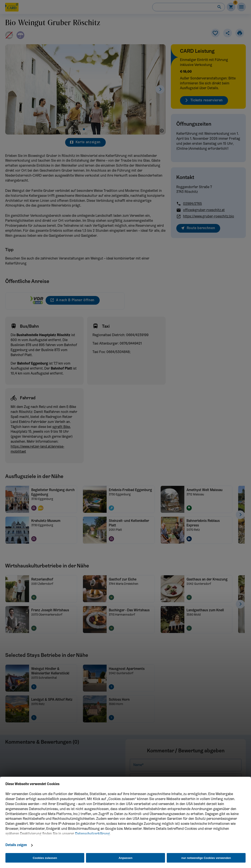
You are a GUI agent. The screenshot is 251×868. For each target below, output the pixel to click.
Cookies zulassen (45, 858)
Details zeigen (16, 845)
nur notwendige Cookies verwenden (206, 858)
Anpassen (125, 858)
